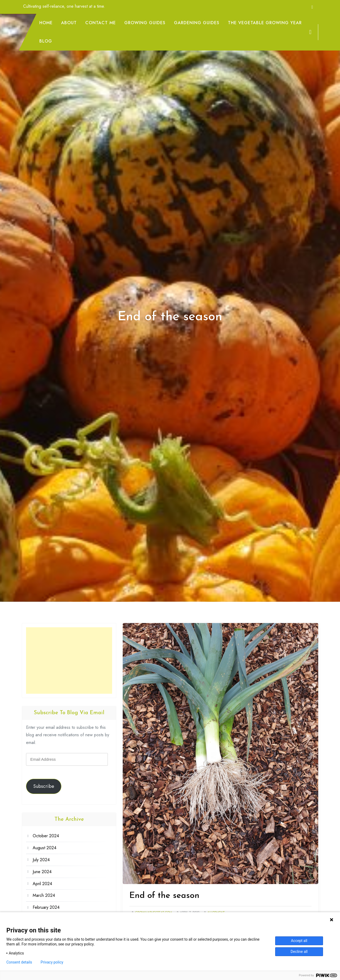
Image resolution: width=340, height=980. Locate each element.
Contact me (101, 23)
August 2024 (44, 848)
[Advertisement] (69, 661)
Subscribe (44, 786)
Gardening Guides (197, 23)
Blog (46, 41)
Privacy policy (52, 962)
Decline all (299, 952)
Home (46, 23)
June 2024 (42, 872)
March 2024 (44, 895)
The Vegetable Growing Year (265, 23)
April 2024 (42, 884)
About (69, 23)
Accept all (299, 941)
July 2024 (41, 860)
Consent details (19, 962)
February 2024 (46, 907)
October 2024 (46, 836)
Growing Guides (145, 23)
